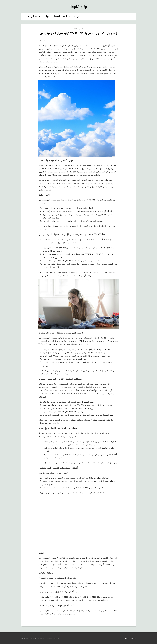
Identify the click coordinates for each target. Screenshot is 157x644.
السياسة (67, 16)
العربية (78, 16)
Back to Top (130, 638)
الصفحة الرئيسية (34, 16)
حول (47, 16)
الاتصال (56, 16)
